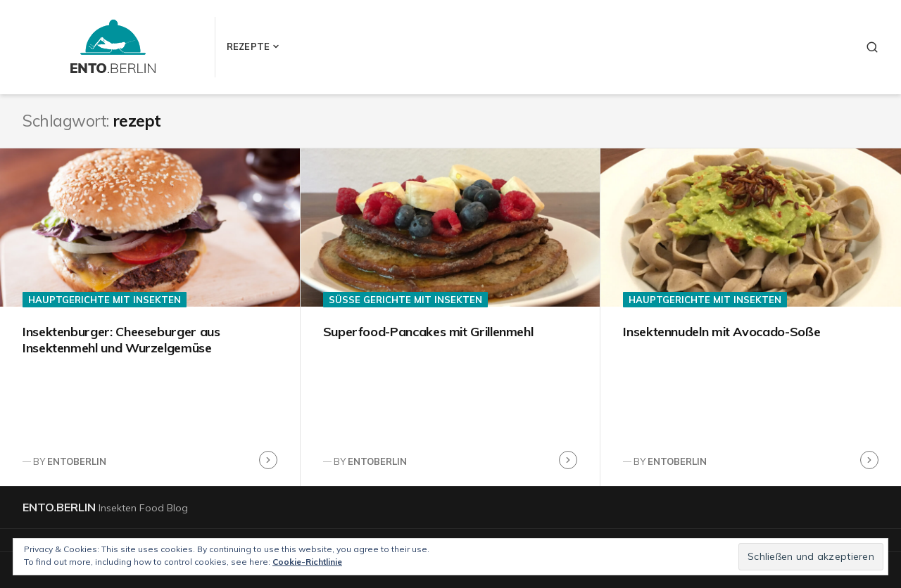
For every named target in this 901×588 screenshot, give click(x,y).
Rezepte (248, 46)
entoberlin (77, 461)
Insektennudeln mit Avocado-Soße (722, 332)
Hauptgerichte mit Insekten (105, 300)
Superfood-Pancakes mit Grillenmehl (428, 332)
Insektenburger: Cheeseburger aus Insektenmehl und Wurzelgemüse (121, 340)
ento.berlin (59, 507)
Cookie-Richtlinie (307, 562)
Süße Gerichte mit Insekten (405, 300)
